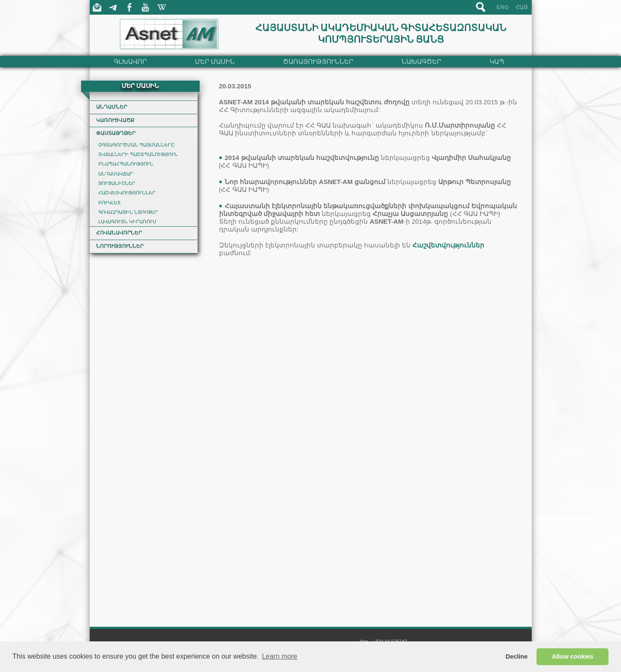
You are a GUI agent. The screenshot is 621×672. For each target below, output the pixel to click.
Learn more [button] (279, 656)
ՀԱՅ (521, 7)
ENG (502, 7)
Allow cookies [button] (573, 656)
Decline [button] (516, 656)
